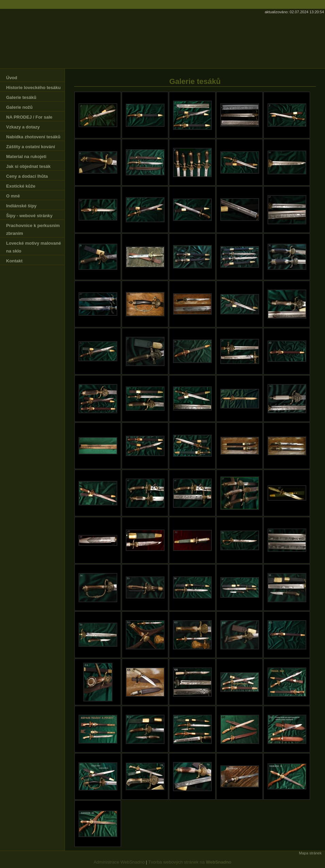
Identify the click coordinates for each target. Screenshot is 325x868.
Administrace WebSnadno (119, 862)
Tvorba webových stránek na (190, 862)
